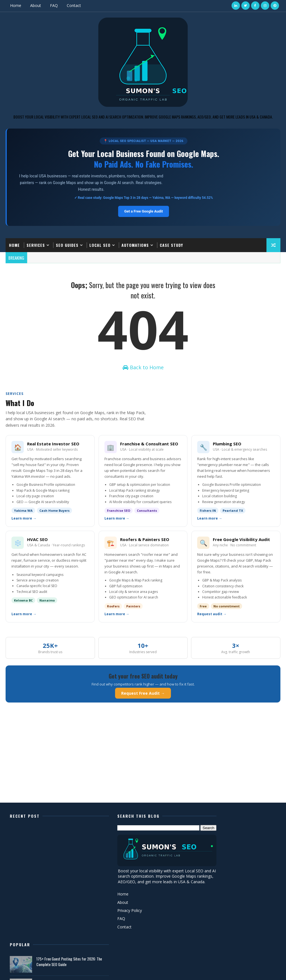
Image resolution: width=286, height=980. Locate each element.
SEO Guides (67, 245)
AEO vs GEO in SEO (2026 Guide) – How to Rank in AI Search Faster (243, 905)
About (36, 5)
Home (16, 5)
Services (36, 245)
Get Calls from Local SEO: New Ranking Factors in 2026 (240, 882)
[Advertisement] (143, 763)
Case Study (171, 245)
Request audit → (212, 617)
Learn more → (24, 522)
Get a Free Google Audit (144, 211)
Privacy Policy (113, 919)
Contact (74, 5)
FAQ (54, 5)
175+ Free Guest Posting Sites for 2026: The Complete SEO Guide (243, 836)
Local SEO (100, 245)
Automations (135, 245)
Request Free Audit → (143, 696)
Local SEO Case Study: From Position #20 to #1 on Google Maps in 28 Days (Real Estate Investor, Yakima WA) (245, 861)
